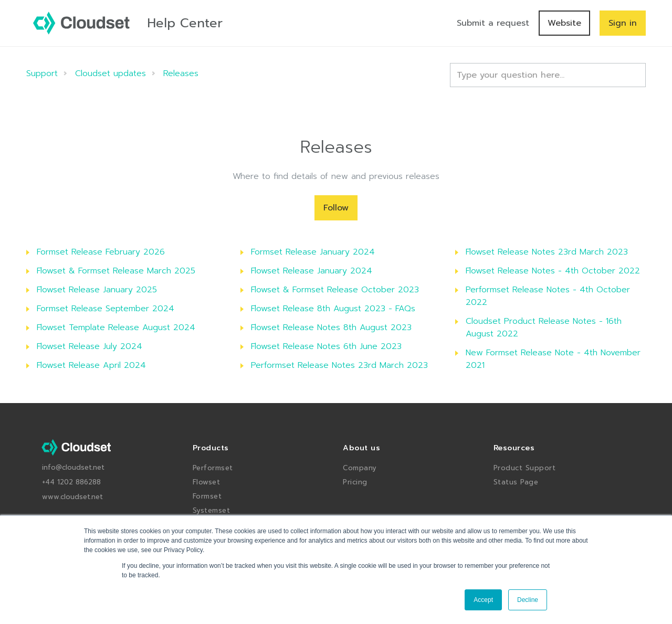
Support (42, 73)
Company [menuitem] (360, 468)
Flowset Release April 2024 (91, 365)
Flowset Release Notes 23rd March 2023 (547, 252)
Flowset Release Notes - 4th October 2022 (553, 271)
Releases (181, 73)
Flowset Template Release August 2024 (116, 327)
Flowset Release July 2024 (90, 346)
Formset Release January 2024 (313, 252)
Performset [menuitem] (213, 468)
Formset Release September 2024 (106, 309)
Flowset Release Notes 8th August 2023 (331, 327)
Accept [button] (483, 600)
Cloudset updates (111, 73)
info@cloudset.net (73, 467)
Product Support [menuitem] (525, 468)
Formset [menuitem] (207, 496)
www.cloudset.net (72, 497)
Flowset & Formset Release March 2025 (116, 271)
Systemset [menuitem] (212, 510)
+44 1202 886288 (71, 482)
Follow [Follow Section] (336, 208)
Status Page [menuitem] (516, 482)
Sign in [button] (623, 23)
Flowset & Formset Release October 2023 (335, 290)
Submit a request (493, 23)
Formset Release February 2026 (101, 252)
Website (564, 23)
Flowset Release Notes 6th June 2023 (326, 346)
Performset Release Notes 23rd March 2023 (339, 365)
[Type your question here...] (548, 75)
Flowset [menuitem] (207, 482)
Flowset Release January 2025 (97, 290)
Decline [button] (528, 600)
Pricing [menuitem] (355, 482)
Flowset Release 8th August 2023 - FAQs (333, 309)
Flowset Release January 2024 (312, 271)
